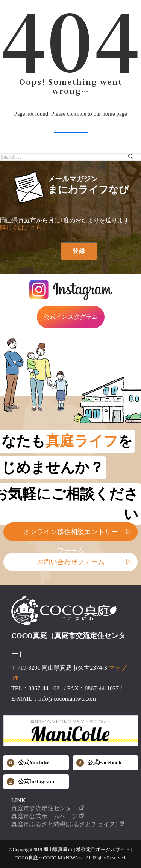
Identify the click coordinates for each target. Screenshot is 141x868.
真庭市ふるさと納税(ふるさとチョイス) (68, 824)
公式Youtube (28, 763)
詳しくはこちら (21, 227)
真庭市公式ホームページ (48, 816)
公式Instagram (31, 782)
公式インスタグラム (71, 317)
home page (114, 114)
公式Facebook (99, 763)
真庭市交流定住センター (48, 808)
